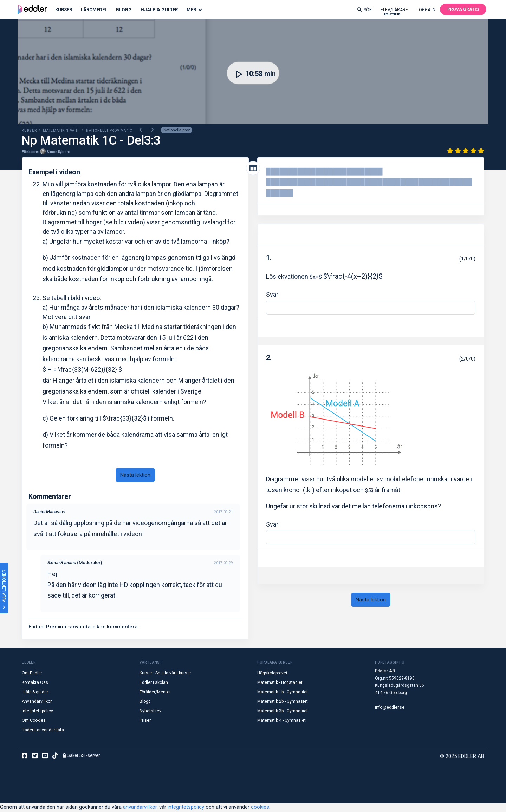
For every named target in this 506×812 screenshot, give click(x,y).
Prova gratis (463, 9)
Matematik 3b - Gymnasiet (283, 712)
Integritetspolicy (37, 712)
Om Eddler (32, 674)
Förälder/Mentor (155, 693)
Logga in (426, 10)
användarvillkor (140, 808)
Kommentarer (50, 497)
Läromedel (94, 10)
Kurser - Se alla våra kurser (165, 674)
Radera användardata (43, 731)
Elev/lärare (394, 11)
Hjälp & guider (35, 693)
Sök (365, 10)
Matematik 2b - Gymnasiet (283, 702)
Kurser (64, 10)
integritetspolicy (186, 808)
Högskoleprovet (272, 674)
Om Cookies (34, 721)
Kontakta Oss (35, 683)
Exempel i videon (54, 172)
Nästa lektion (135, 475)
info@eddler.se (390, 708)
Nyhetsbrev (150, 712)
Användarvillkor (37, 702)
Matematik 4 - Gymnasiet (281, 721)
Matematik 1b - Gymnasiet (283, 693)
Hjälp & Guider (159, 10)
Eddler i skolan (154, 683)
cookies (260, 808)
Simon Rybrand (59, 152)
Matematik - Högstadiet (280, 683)
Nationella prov (177, 131)
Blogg (124, 10)
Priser (145, 721)
